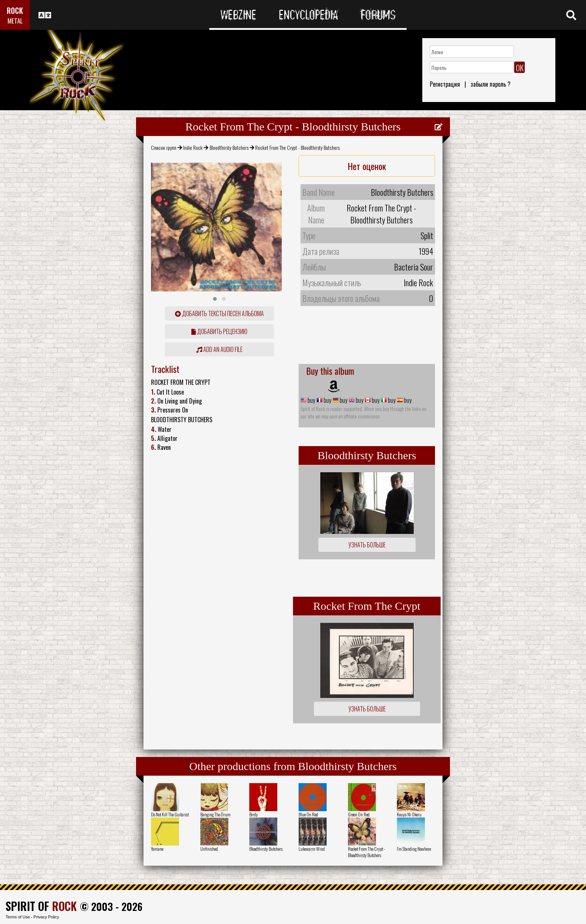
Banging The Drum (215, 814)
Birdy (254, 814)
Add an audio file (219, 349)
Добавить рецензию (219, 331)
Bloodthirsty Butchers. (266, 849)
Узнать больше (367, 545)
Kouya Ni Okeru (409, 814)
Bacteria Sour (414, 267)
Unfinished (209, 849)
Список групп (164, 147)
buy (311, 400)
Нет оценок (367, 166)
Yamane (157, 849)
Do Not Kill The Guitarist (170, 814)
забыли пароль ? (491, 84)
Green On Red (359, 814)
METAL (15, 21)
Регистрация (445, 84)
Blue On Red (308, 814)
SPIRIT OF (41, 906)
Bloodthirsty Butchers (229, 147)
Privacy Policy (46, 917)
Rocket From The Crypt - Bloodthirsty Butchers (366, 852)
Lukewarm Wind (312, 849)
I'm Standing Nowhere (414, 849)
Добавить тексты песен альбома (219, 313)
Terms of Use (18, 917)
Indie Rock (193, 147)
